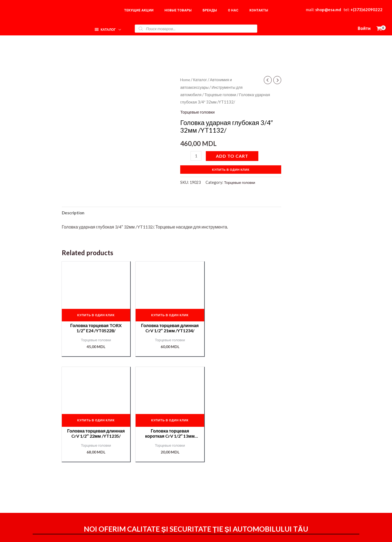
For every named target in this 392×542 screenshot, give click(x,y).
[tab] (74, 213)
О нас (300, 472)
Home (186, 80)
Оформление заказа (249, 473)
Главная (303, 464)
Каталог (201, 80)
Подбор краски (309, 496)
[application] (117, 27)
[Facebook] (261, 533)
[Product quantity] (196, 156)
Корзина (303, 480)
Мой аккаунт (241, 488)
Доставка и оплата (247, 480)
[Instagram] (272, 533)
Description (74, 213)
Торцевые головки (222, 95)
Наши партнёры (310, 488)
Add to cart (233, 156)
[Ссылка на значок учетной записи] (364, 29)
